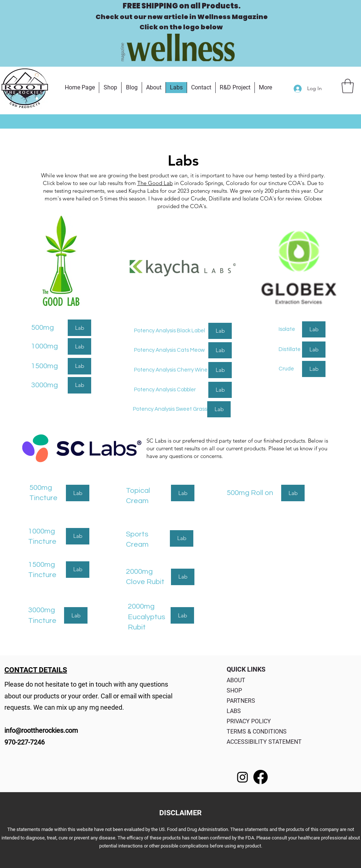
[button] (348, 86)
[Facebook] (260, 777)
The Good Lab (155, 183)
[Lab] (79, 328)
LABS (234, 711)
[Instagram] (243, 777)
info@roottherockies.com (41, 730)
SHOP (234, 690)
